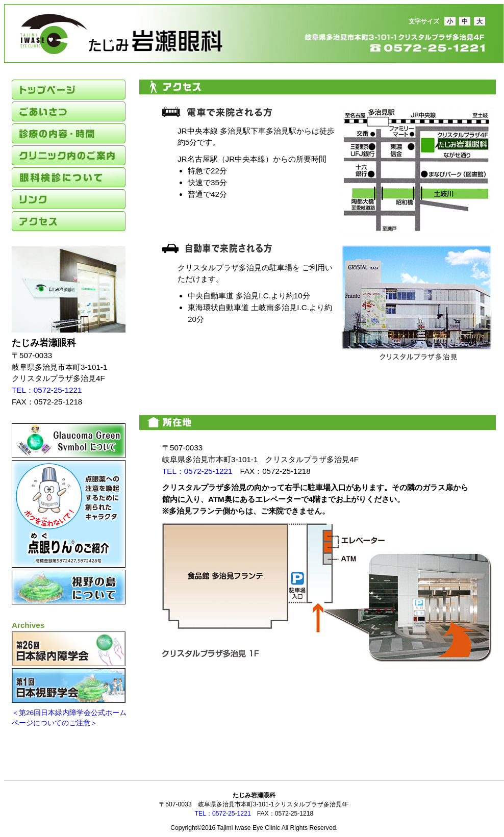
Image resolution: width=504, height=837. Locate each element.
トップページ (69, 90)
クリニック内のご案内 (69, 155)
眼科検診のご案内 (69, 177)
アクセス (69, 221)
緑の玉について (69, 441)
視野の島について (69, 587)
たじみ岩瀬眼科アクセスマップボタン (190, 371)
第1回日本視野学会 (69, 686)
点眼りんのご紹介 (69, 514)
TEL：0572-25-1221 (47, 390)
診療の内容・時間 (69, 133)
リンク (69, 199)
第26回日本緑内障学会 (69, 649)
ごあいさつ (69, 111)
